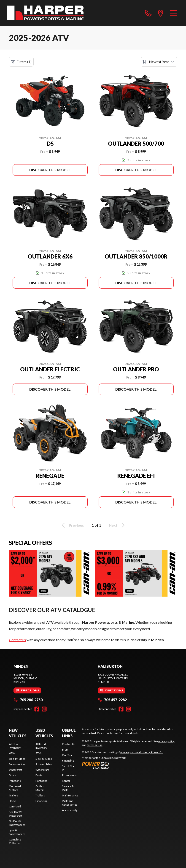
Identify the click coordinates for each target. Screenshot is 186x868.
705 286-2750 (28, 700)
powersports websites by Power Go (142, 752)
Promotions (69, 775)
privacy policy (166, 741)
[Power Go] (123, 765)
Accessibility (70, 810)
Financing (41, 801)
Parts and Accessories (70, 803)
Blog (65, 750)
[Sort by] (159, 62)
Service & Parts (68, 788)
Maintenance (70, 795)
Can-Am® (15, 806)
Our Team (68, 755)
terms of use (95, 745)
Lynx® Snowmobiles (17, 832)
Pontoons (15, 781)
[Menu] (174, 13)
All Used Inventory (41, 746)
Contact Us (69, 744)
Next (117, 525)
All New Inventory (15, 746)
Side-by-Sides (17, 759)
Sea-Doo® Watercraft (16, 814)
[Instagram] (44, 709)
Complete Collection (15, 841)
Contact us (17, 640)
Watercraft (16, 770)
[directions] (161, 13)
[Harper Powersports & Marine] (45, 13)
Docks (13, 801)
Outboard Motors (15, 788)
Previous (72, 525)
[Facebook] (37, 709)
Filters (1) (21, 62)
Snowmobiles (17, 764)
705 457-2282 (112, 700)
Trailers (14, 795)
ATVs (12, 753)
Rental (66, 781)
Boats (12, 775)
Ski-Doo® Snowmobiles (17, 823)
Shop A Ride (108, 758)
